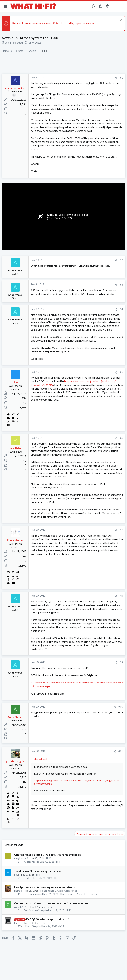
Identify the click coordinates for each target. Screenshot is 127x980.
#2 (121, 260)
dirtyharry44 (21, 858)
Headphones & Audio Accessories (59, 891)
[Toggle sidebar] (115, 6)
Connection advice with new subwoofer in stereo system (51, 903)
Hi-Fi (49, 858)
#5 (121, 372)
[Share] (116, 78)
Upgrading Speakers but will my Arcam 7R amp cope (47, 855)
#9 (121, 662)
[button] (6, 6)
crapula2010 (21, 907)
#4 (121, 309)
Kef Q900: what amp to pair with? (48, 919)
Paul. (17, 875)
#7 (121, 530)
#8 (121, 596)
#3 (121, 285)
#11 (121, 751)
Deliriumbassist (32, 910)
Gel (27, 878)
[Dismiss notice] (120, 21)
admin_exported (14, 43)
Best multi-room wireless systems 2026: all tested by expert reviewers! (54, 23)
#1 (121, 78)
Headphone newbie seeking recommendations (44, 887)
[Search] (122, 6)
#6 (121, 438)
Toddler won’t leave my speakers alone (39, 871)
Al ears (28, 862)
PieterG (18, 923)
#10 (121, 707)
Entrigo (18, 891)
